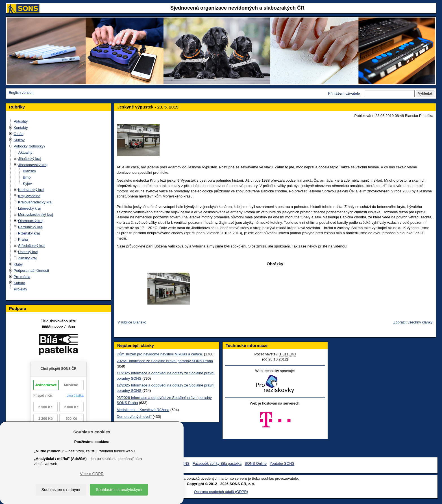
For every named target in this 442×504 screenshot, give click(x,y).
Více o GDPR (92, 474)
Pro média (22, 277)
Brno (27, 177)
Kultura (19, 283)
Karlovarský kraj (31, 190)
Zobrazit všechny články (413, 322)
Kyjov (27, 183)
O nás (18, 134)
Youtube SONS (282, 464)
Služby (19, 140)
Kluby (18, 264)
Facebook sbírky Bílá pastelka (217, 464)
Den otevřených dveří (134, 417)
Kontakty (21, 128)
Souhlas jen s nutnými (61, 490)
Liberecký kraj (29, 208)
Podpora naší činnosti (31, 271)
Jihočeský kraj (30, 159)
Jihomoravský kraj (33, 165)
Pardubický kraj (31, 227)
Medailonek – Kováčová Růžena (143, 410)
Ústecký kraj (28, 252)
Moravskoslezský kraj (36, 215)
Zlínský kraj (27, 258)
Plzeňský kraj (29, 233)
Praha (23, 239)
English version (21, 93)
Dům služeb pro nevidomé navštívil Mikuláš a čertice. (160, 354)
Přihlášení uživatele (344, 93)
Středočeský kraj (32, 246)
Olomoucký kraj (31, 221)
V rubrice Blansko (132, 322)
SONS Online (256, 464)
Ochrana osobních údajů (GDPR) (221, 492)
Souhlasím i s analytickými (119, 490)
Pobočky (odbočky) (29, 146)
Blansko (29, 171)
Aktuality (21, 121)
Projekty (20, 289)
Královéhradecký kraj (35, 202)
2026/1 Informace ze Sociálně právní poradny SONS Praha (165, 361)
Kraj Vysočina (29, 196)
